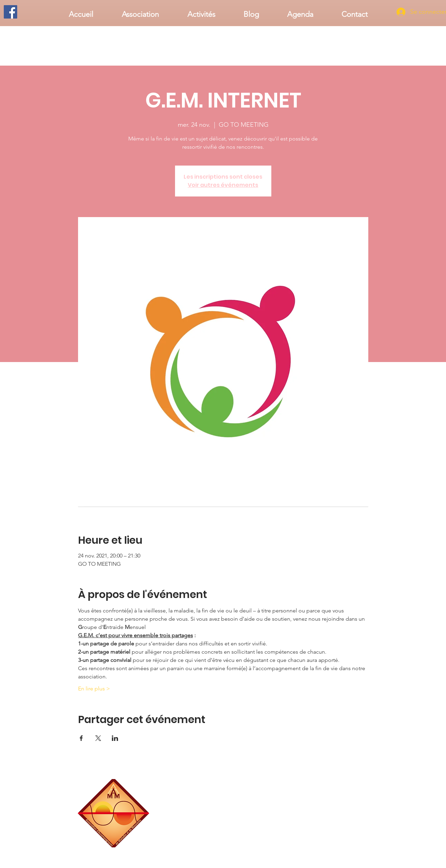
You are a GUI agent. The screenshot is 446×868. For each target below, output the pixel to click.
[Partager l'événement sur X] (98, 738)
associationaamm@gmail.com (341, 845)
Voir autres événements (223, 185)
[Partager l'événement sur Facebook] (81, 738)
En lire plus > (94, 689)
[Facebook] (10, 12)
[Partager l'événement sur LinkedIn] (115, 738)
